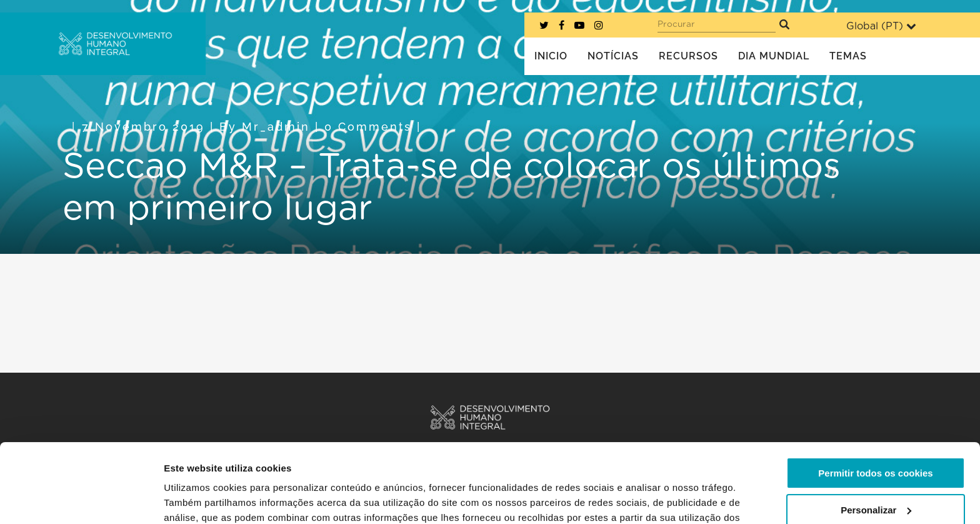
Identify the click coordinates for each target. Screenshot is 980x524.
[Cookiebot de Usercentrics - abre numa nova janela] (81, 500)
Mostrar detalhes (202, 499)
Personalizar (876, 442)
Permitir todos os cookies (875, 406)
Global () (881, 26)
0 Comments (368, 127)
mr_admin (276, 127)
